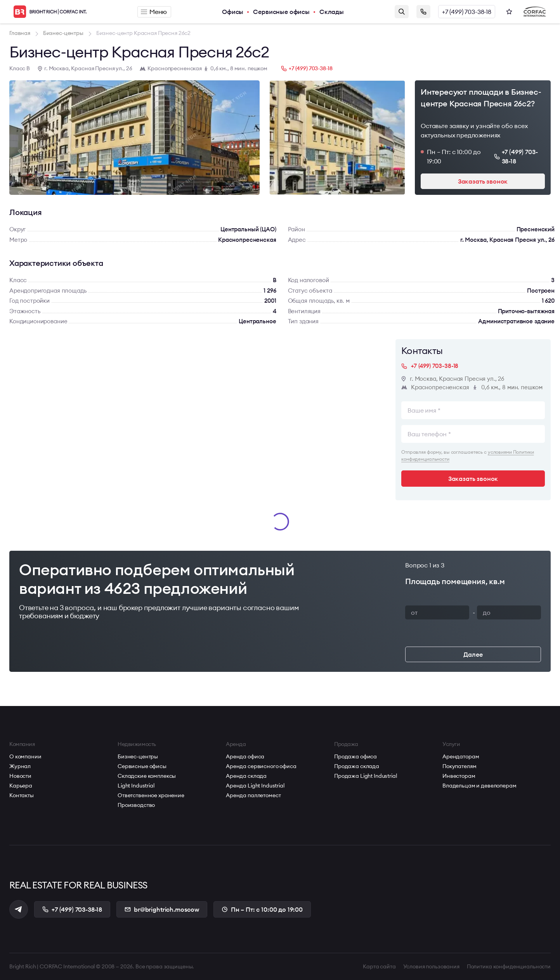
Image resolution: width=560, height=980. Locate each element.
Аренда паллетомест (253, 795)
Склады (332, 12)
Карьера (21, 786)
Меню (154, 12)
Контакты (22, 795)
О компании (25, 756)
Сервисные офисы (281, 12)
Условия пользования (431, 966)
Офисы (233, 12)
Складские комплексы (147, 776)
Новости (20, 776)
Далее (473, 654)
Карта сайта (379, 966)
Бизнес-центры (138, 756)
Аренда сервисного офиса (261, 766)
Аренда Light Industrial (255, 786)
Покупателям (459, 766)
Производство (136, 805)
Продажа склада (357, 766)
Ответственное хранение (151, 795)
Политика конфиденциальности (509, 966)
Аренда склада (246, 776)
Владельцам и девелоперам (479, 786)
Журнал (20, 766)
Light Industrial (136, 786)
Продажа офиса (355, 756)
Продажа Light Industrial (366, 776)
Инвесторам (459, 776)
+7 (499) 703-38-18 (467, 12)
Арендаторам (461, 756)
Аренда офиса (245, 756)
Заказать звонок (423, 12)
